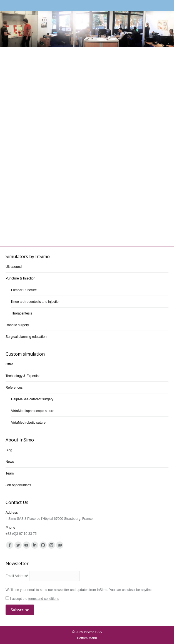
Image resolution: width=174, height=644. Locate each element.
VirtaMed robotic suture (28, 423)
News (10, 462)
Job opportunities (18, 485)
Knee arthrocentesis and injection (36, 302)
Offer (9, 364)
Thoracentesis (22, 313)
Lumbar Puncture (24, 290)
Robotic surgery (17, 325)
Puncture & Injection (20, 278)
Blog (9, 450)
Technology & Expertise (23, 376)
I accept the (87, 606)
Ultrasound (14, 267)
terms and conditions (44, 599)
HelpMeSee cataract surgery (32, 399)
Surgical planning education (26, 337)
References (14, 388)
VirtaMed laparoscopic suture (33, 411)
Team (10, 473)
